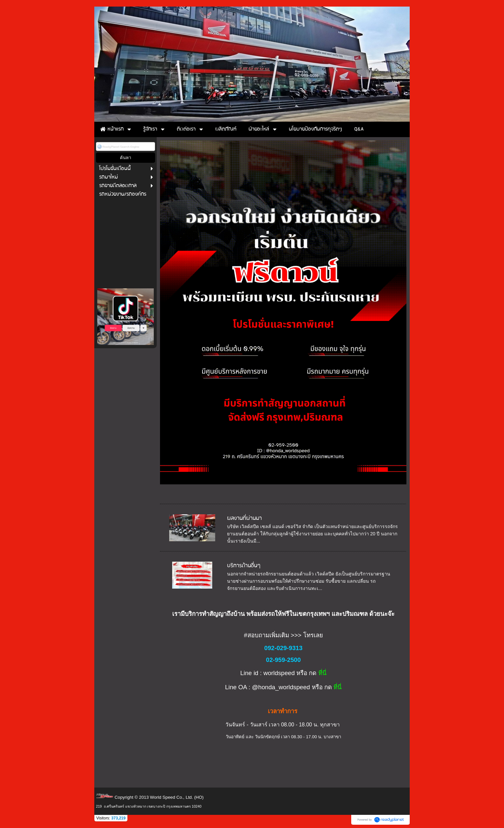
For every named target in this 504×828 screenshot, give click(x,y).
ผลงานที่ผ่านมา (244, 518)
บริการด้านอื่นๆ (244, 566)
